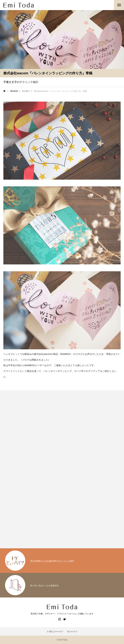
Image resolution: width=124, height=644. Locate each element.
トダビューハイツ (55, 632)
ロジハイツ (72, 632)
